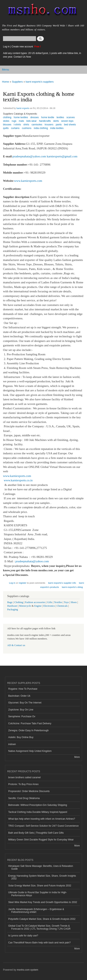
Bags (10, 602)
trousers (49, 125)
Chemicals (62, 606)
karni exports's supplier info (62, 583)
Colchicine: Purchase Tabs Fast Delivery (30, 723)
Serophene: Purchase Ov (22, 716)
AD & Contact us (16, 645)
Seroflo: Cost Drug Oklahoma (24, 798)
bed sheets (70, 125)
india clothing (41, 128)
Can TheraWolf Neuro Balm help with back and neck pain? (39, 943)
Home (6, 82)
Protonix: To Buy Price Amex (23, 784)
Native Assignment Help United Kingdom (30, 751)
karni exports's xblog (72, 587)
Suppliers (17, 82)
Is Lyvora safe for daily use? (23, 936)
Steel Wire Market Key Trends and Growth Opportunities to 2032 (43, 902)
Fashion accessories (35, 602)
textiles (60, 117)
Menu (6, 70)
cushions (27, 128)
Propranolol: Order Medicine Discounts (29, 791)
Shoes (74, 602)
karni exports (23, 108)
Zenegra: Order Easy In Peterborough (28, 730)
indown (12, 744)
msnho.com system (28, 970)
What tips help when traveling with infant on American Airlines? (42, 819)
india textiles (57, 128)
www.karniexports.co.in (18, 480)
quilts (6, 128)
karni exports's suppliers (40, 82)
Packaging (13, 609)
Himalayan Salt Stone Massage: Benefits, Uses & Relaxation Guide (41, 867)
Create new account (23, 47)
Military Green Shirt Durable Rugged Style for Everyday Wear (41, 840)
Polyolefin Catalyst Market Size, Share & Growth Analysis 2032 (42, 919)
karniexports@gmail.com (62, 156)
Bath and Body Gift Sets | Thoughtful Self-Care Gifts (36, 833)
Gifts (50, 602)
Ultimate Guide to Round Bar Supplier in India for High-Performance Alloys (38, 894)
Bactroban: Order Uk (19, 696)
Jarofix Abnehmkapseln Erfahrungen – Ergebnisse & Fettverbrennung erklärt (36, 911)
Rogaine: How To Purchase (23, 689)
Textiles (58, 602)
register (23, 583)
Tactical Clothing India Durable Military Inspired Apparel (38, 812)
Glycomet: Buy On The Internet (25, 703)
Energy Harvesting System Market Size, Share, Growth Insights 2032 (42, 877)
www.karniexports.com (28, 181)
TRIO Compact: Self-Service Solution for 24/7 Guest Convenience (43, 826)
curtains (15, 128)
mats (21, 121)
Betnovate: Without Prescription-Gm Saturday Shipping (38, 805)
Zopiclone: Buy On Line (21, 710)
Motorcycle (25, 606)
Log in (6, 47)
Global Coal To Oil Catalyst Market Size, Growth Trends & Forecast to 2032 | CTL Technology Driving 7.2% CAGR (39, 927)
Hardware (12, 606)
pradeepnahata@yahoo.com (29, 156)
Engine (38, 606)
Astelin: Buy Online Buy (21, 737)
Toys (66, 602)
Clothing (19, 602)
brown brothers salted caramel (24, 777)
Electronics (49, 606)
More (77, 757)
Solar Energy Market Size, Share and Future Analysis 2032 (40, 886)
